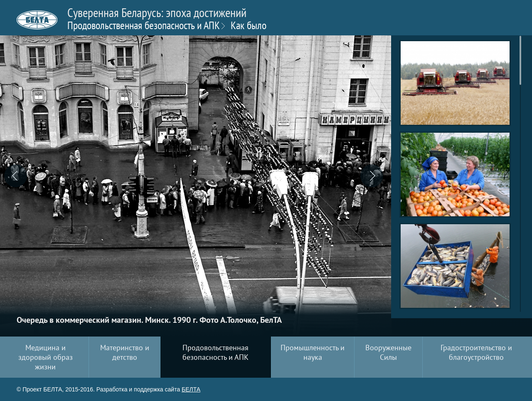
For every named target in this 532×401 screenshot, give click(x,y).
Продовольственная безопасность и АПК (144, 25)
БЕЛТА (191, 389)
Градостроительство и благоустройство (476, 352)
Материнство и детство (125, 352)
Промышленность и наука (313, 352)
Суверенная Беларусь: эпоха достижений (157, 18)
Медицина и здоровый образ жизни (46, 357)
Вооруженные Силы (388, 352)
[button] (19, 177)
